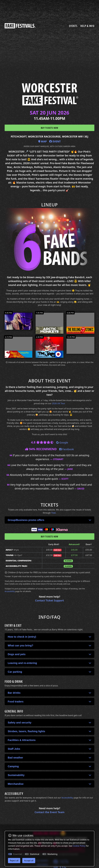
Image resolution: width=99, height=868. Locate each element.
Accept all (29, 861)
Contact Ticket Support (50, 601)
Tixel (53, 513)
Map (42, 142)
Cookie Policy (79, 846)
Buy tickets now (49, 128)
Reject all (14, 861)
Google (62, 442)
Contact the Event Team (49, 812)
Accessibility (10, 591)
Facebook (67, 449)
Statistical (35, 854)
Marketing (52, 854)
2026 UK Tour (58, 403)
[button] (49, 520)
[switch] (27, 854)
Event (55, 142)
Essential (17, 854)
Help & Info (87, 26)
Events (73, 26)
